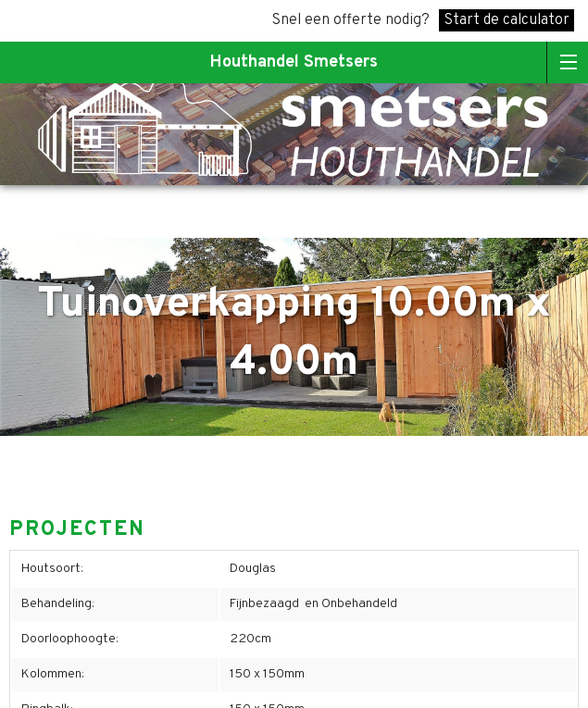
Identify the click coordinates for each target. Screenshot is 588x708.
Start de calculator (507, 20)
